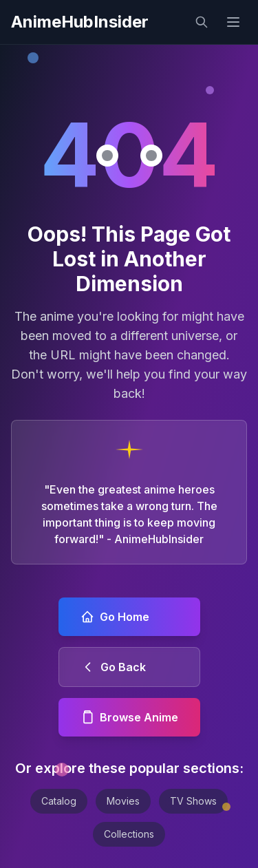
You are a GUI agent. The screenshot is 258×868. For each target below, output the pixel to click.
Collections (129, 834)
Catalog (59, 801)
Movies (123, 801)
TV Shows (193, 801)
